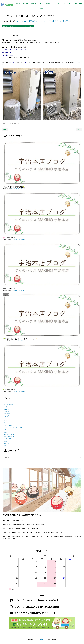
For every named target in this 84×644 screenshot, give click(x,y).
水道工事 (6, 443)
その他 (6, 421)
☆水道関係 (7, 414)
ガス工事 (6, 430)
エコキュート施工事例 (8, 26)
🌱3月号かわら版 (9, 390)
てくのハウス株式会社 (39, 639)
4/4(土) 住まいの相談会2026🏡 (14, 187)
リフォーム (7, 432)
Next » (79, 129)
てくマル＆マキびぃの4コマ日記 (13, 427)
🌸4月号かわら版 (9, 238)
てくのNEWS (22, 21)
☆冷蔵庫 (6, 412)
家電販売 (6, 441)
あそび (6, 418)
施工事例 (31, 26)
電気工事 (66, 21)
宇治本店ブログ (55, 21)
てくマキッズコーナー (10, 425)
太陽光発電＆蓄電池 (9, 434)
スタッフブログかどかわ (21, 26)
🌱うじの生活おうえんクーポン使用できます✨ (20, 339)
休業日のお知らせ (9, 288)
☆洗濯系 (6, 416)
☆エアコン (7, 407)
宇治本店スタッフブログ (38, 21)
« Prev (5, 129)
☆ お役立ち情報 (8, 405)
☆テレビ (6, 409)
